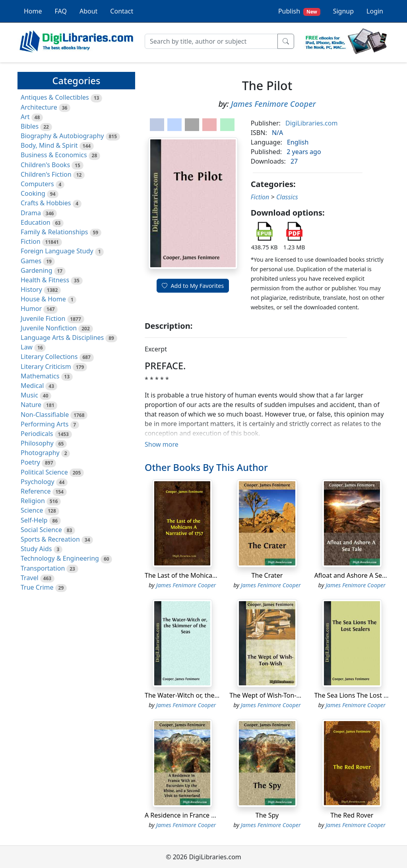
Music (29, 395)
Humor (31, 309)
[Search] (211, 41)
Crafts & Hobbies (46, 203)
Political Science (44, 472)
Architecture (39, 107)
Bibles (30, 126)
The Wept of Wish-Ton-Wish (270, 695)
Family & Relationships (54, 232)
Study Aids (36, 549)
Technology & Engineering (60, 558)
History (31, 289)
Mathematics (40, 376)
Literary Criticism (46, 366)
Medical (32, 386)
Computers (37, 184)
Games (31, 261)
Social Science (41, 530)
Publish (299, 11)
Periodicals (37, 434)
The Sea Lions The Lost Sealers (360, 695)
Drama (31, 213)
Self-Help (34, 520)
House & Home (43, 299)
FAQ (61, 11)
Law (27, 347)
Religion (33, 501)
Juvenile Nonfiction (49, 328)
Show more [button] (162, 444)
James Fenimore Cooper (273, 104)
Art (25, 117)
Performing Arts (45, 424)
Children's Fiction (46, 174)
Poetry (30, 462)
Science (32, 510)
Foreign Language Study (57, 251)
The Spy (267, 815)
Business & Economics (54, 155)
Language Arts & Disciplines (62, 338)
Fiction (31, 241)
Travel (30, 578)
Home (33, 11)
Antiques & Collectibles (55, 97)
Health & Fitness (45, 280)
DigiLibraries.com (311, 123)
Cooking (33, 193)
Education (36, 222)
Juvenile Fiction (43, 318)
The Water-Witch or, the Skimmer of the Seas (211, 695)
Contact (122, 11)
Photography (40, 453)
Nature (31, 405)
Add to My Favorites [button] (193, 286)
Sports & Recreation (50, 539)
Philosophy (37, 443)
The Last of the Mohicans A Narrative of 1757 (211, 575)
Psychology (38, 482)
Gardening (37, 270)
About (88, 11)
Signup (343, 11)
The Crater (267, 575)
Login (375, 11)
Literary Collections (49, 357)
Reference (36, 491)
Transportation (43, 568)
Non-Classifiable (45, 415)
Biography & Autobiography (62, 136)
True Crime (37, 587)
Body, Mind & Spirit (49, 145)
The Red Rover (352, 815)
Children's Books (45, 165)
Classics (287, 197)
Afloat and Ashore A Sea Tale (357, 575)
